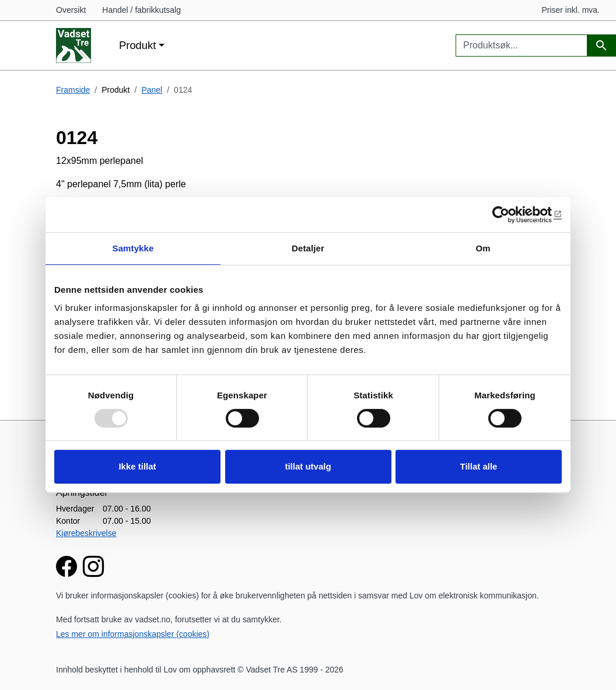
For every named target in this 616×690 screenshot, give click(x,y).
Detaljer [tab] (308, 248)
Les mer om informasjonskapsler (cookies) (133, 634)
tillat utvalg (308, 466)
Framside (73, 90)
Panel (152, 90)
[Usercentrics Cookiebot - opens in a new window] (511, 215)
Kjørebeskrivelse (86, 533)
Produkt (137, 45)
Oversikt (71, 10)
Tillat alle (479, 466)
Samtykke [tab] (133, 248)
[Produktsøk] (601, 46)
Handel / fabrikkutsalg (141, 10)
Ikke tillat (137, 466)
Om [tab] (483, 248)
